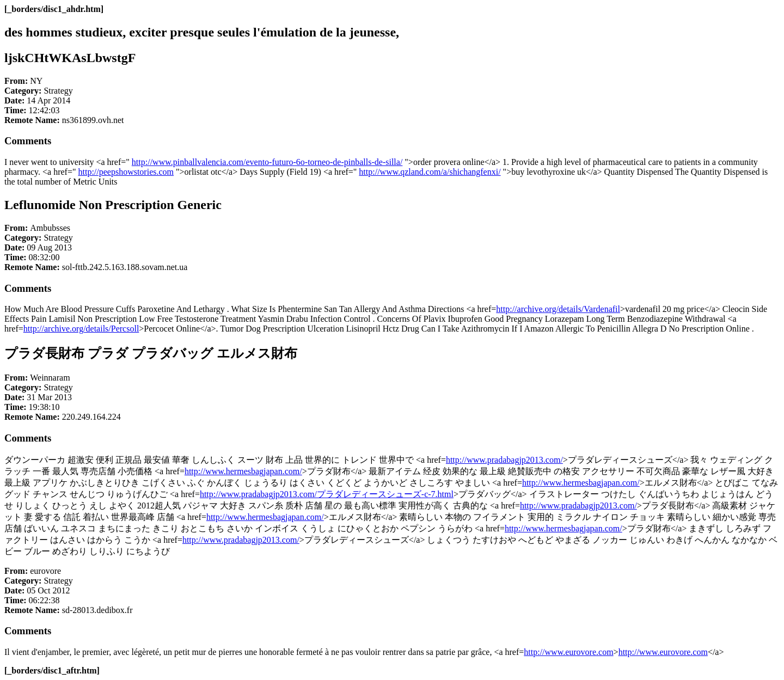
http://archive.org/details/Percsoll (81, 329)
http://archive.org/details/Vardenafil (558, 309)
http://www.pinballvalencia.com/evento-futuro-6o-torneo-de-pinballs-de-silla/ (267, 162)
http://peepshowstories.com (126, 172)
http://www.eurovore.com (568, 652)
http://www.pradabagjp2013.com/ (504, 460)
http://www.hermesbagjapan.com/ (243, 471)
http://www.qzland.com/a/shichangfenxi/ (430, 172)
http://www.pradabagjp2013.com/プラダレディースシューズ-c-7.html (327, 494)
